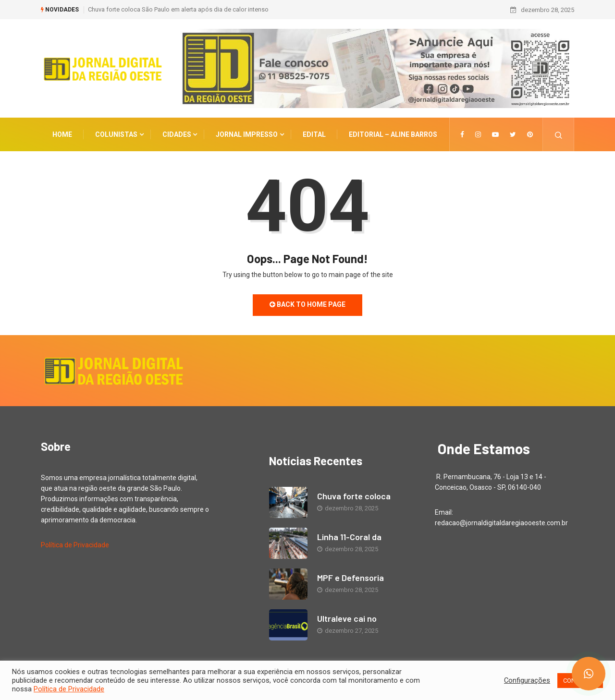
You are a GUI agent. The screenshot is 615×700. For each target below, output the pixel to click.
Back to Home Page (307, 304)
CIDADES (177, 134)
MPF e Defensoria (351, 578)
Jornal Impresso (247, 134)
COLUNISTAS (116, 134)
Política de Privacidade (75, 545)
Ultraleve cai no (347, 618)
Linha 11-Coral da (349, 537)
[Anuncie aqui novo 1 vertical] (376, 68)
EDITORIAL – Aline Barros (393, 134)
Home (62, 134)
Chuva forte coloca (354, 496)
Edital (314, 134)
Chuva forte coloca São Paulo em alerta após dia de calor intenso (178, 9)
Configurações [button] (527, 680)
